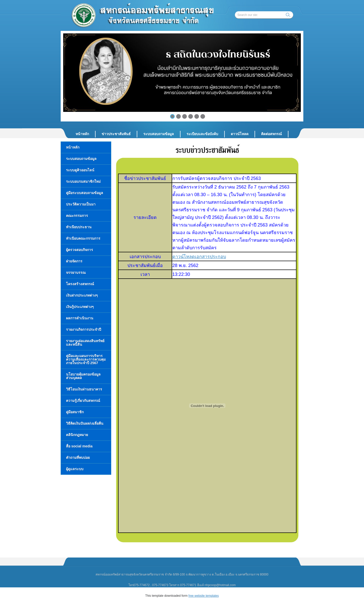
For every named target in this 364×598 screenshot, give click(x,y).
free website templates (203, 596)
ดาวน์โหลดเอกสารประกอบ (199, 257)
